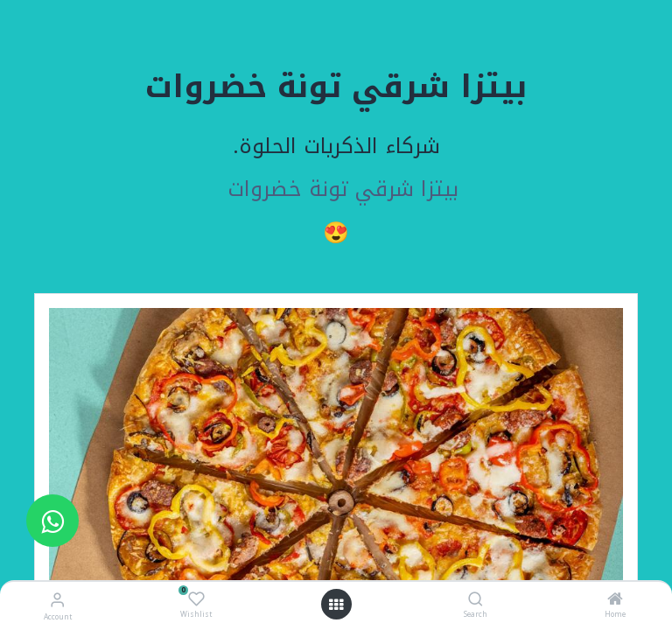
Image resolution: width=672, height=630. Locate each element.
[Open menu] (336, 605)
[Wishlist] (196, 599)
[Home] (615, 601)
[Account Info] (57, 600)
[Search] (476, 601)
